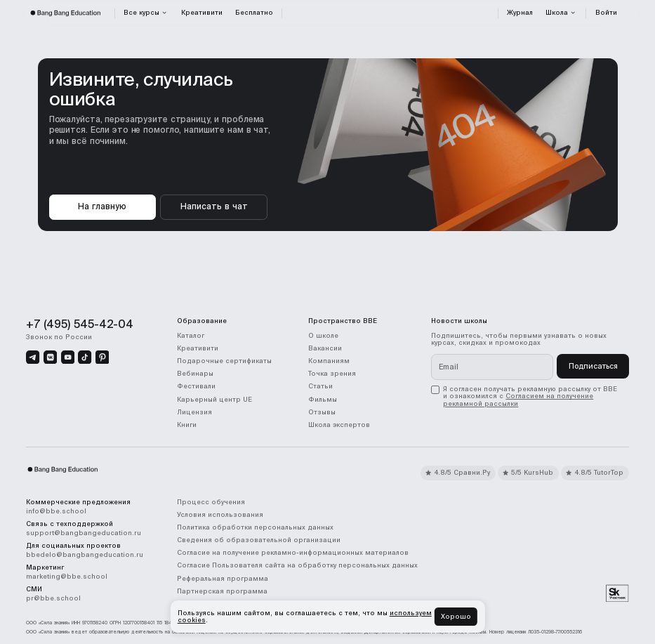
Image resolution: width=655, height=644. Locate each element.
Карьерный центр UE (214, 400)
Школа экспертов (339, 425)
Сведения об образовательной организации (259, 540)
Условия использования (220, 515)
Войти (606, 13)
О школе (323, 336)
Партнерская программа (222, 591)
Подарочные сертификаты (224, 361)
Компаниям (329, 361)
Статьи (320, 386)
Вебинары (195, 374)
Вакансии (325, 348)
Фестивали (196, 386)
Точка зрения (332, 374)
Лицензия (194, 412)
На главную (102, 206)
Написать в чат (214, 206)
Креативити (202, 13)
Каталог (191, 336)
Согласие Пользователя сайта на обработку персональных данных (297, 565)
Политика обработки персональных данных (255, 527)
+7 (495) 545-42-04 (80, 324)
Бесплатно (254, 13)
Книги (187, 425)
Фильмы (323, 400)
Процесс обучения (211, 502)
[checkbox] (530, 396)
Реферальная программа (223, 579)
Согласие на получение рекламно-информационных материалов (293, 553)
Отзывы (322, 412)
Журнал (520, 13)
